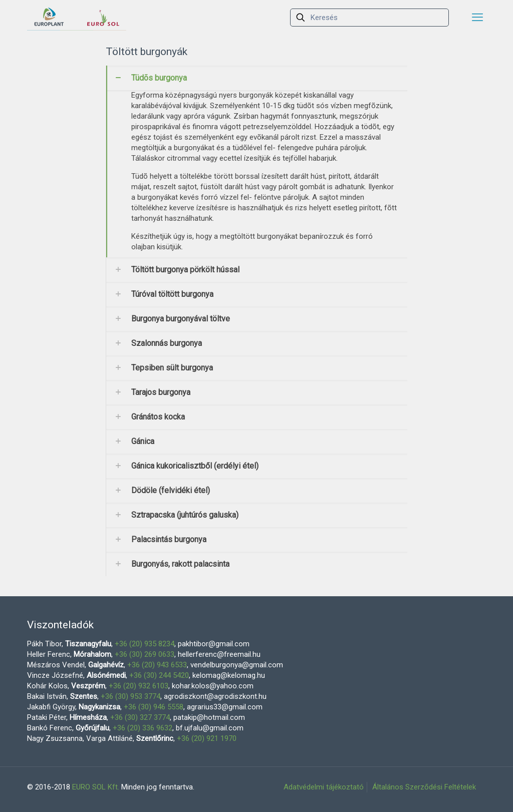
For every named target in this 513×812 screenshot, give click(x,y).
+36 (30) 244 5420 (159, 675)
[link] (257, 161)
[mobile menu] (477, 18)
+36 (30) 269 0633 (145, 654)
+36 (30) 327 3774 (140, 717)
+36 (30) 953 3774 (131, 696)
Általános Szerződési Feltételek (424, 787)
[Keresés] (369, 18)
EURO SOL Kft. (96, 787)
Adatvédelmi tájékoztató (324, 787)
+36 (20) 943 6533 (157, 665)
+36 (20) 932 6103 (139, 686)
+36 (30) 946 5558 (154, 707)
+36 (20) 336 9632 (143, 728)
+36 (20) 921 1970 (207, 738)
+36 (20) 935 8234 (145, 644)
